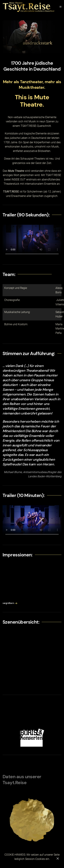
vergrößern (8, 603)
